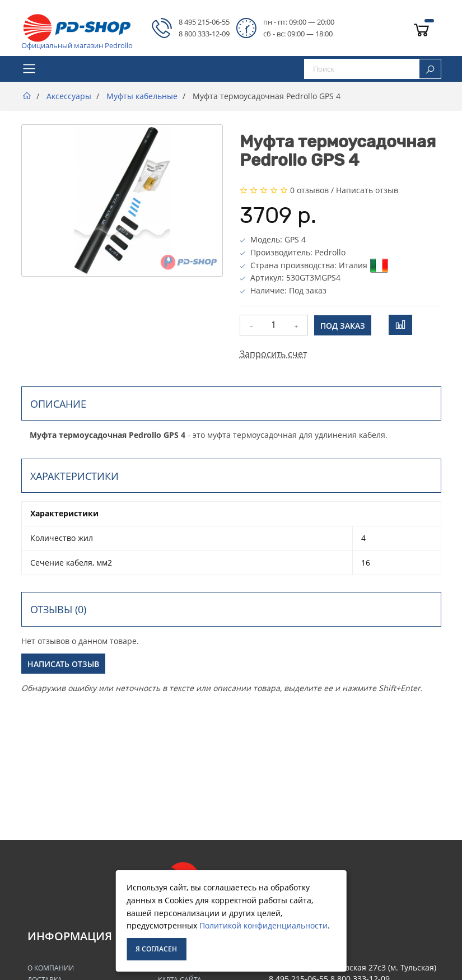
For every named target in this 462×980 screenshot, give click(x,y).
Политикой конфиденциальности (263, 925)
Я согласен (156, 949)
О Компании (51, 968)
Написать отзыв (367, 190)
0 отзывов (309, 190)
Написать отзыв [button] (63, 664)
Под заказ (343, 326)
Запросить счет (273, 354)
